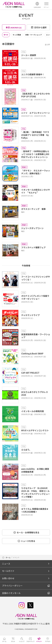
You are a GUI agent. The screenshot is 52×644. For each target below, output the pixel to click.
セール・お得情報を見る (26, 532)
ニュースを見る (26, 541)
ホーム (6, 557)
